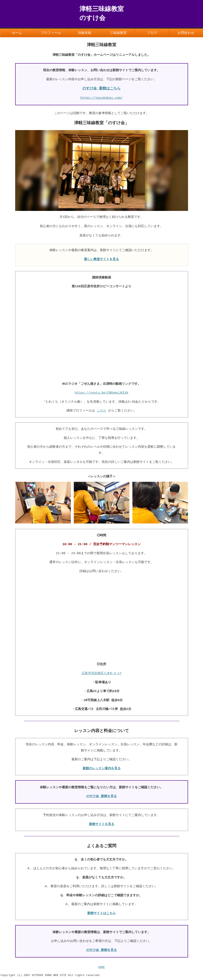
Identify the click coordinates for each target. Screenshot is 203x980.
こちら (101, 411)
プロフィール (51, 33)
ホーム (17, 33)
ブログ (152, 33)
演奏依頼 (85, 33)
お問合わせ (186, 33)
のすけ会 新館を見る (101, 797)
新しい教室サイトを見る (101, 260)
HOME (101, 969)
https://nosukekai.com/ (101, 98)
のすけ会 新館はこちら (101, 89)
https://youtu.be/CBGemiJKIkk (101, 393)
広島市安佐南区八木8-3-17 (102, 674)
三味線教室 (118, 33)
